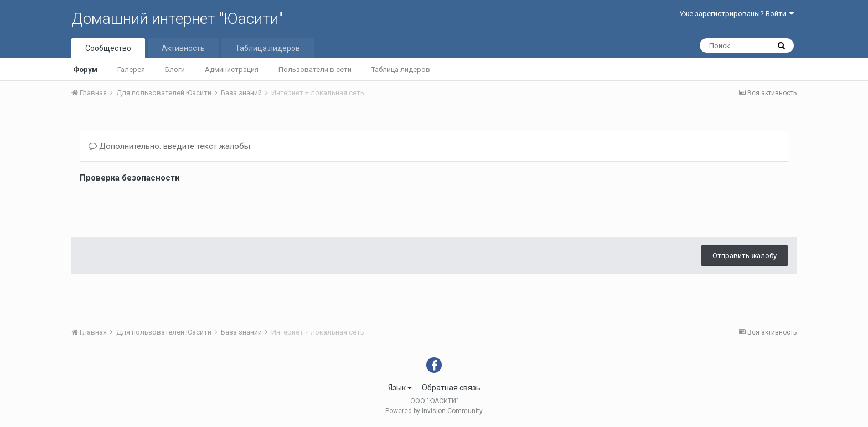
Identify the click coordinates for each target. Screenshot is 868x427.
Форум (85, 70)
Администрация (232, 70)
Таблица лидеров (401, 70)
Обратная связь (451, 388)
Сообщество (108, 48)
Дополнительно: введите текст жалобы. (170, 146)
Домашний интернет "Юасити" (177, 19)
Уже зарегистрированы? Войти (737, 14)
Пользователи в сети (315, 70)
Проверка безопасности (130, 178)
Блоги (175, 70)
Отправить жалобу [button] (745, 256)
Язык (400, 388)
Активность (183, 48)
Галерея (131, 70)
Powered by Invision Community (434, 411)
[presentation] (164, 207)
